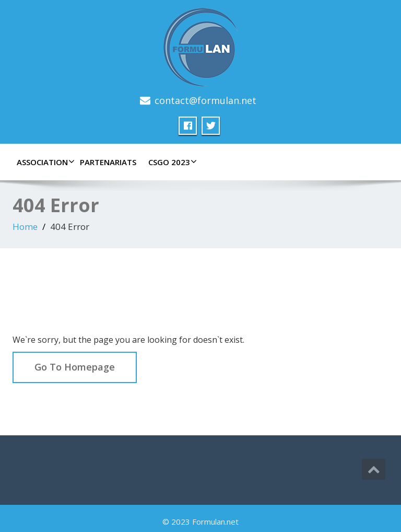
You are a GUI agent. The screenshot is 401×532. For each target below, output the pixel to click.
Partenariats (108, 162)
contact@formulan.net (205, 100)
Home (25, 227)
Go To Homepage (75, 367)
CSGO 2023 (171, 162)
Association (44, 162)
